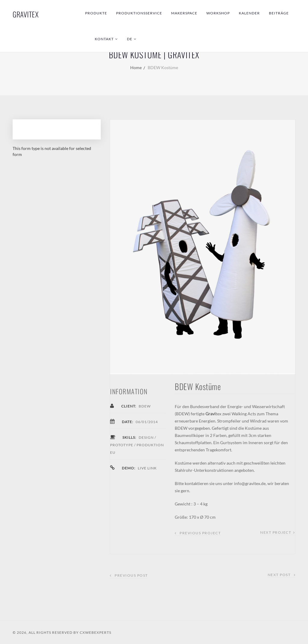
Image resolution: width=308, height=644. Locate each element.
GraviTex (26, 14)
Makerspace (184, 13)
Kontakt (104, 39)
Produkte (96, 13)
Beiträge (279, 13)
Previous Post (129, 575)
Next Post (282, 575)
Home (136, 67)
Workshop (218, 13)
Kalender (249, 13)
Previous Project (200, 533)
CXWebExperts (95, 632)
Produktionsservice (139, 13)
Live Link (147, 468)
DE (130, 39)
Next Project (276, 532)
